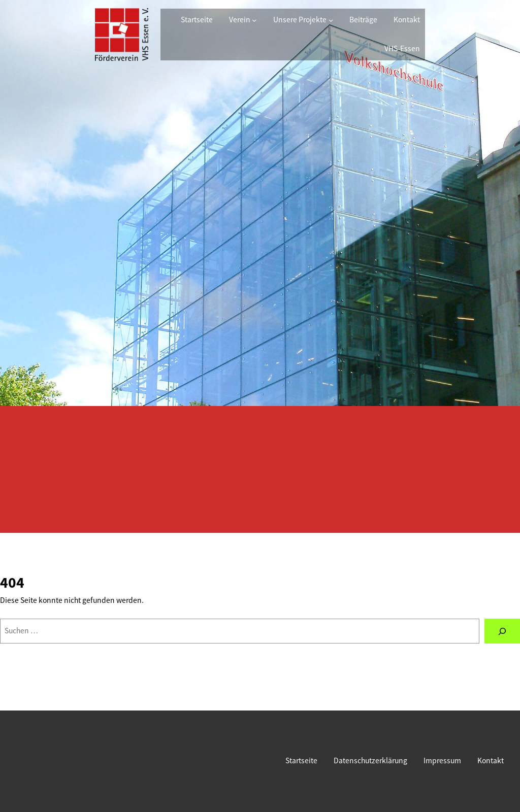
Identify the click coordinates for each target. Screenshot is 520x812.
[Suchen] (502, 631)
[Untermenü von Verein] (254, 20)
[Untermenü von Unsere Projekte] (331, 20)
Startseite (197, 20)
